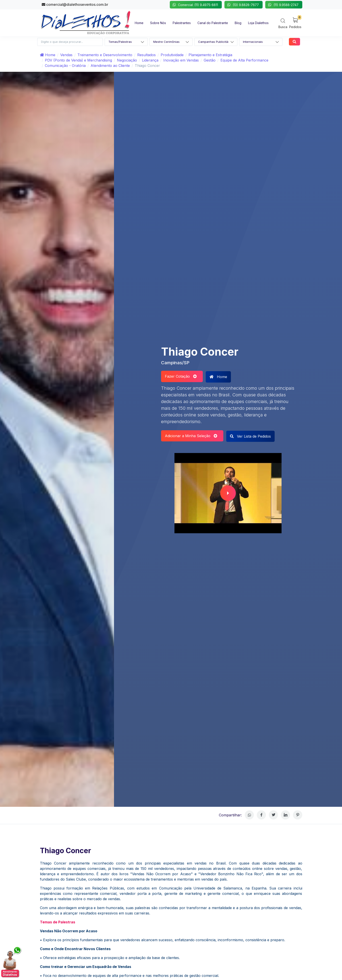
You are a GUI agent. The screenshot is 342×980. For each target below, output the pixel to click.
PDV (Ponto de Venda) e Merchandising (78, 60)
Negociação (127, 60)
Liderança (150, 60)
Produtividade (172, 55)
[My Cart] (295, 23)
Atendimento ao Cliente (110, 66)
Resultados (146, 55)
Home (48, 55)
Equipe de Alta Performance (244, 60)
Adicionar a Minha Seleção (191, 436)
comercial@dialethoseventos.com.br (75, 4)
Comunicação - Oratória (65, 66)
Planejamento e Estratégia (210, 55)
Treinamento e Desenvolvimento (105, 55)
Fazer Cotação (181, 376)
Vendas (66, 55)
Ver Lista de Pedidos (250, 436)
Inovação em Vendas (181, 60)
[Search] (283, 23)
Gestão (210, 60)
